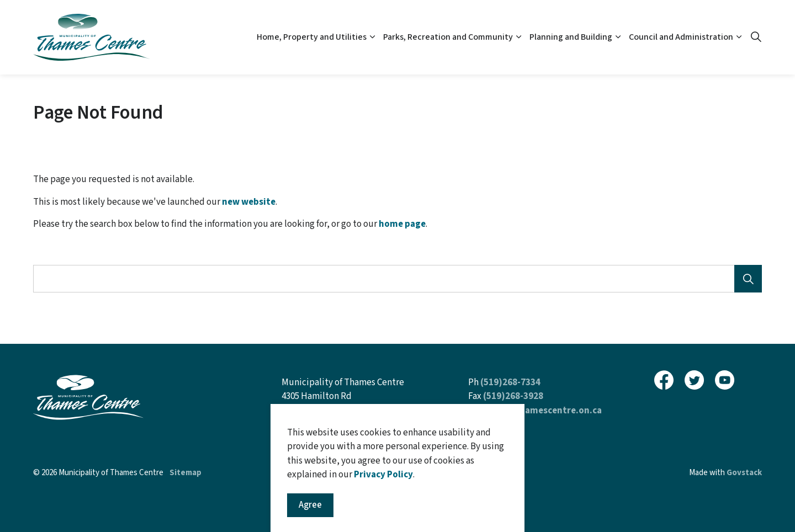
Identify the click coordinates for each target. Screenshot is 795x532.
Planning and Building (571, 37)
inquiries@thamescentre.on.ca (535, 411)
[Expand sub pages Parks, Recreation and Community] (518, 37)
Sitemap (185, 473)
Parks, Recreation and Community (448, 37)
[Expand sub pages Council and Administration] (739, 37)
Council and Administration (681, 37)
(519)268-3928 (513, 396)
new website (249, 202)
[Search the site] (397, 279)
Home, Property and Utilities (312, 37)
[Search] (748, 279)
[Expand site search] (756, 38)
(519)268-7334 (510, 382)
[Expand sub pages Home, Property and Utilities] (372, 37)
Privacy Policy (383, 522)
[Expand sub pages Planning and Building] (618, 37)
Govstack (744, 473)
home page (402, 224)
